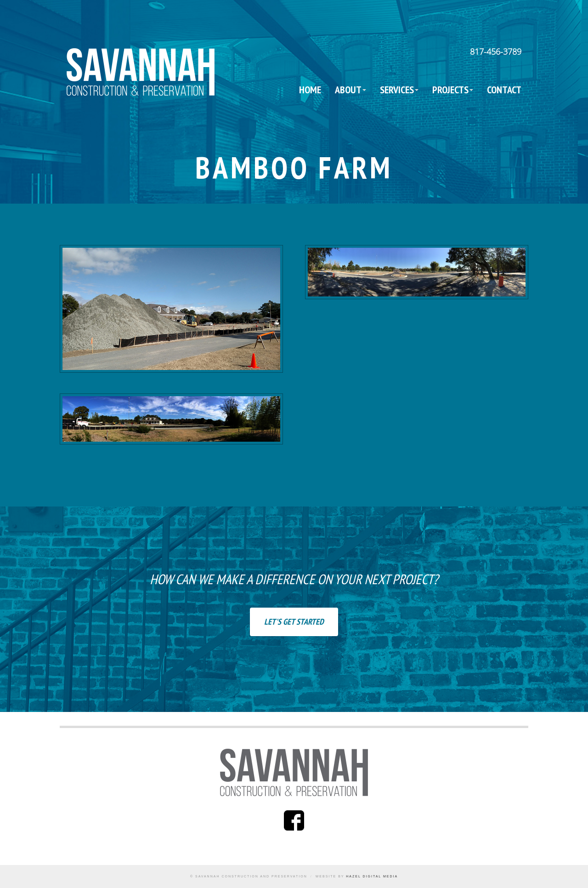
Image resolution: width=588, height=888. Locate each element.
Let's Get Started (294, 622)
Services (397, 90)
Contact (504, 90)
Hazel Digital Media (372, 876)
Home (310, 90)
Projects (450, 90)
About (348, 90)
